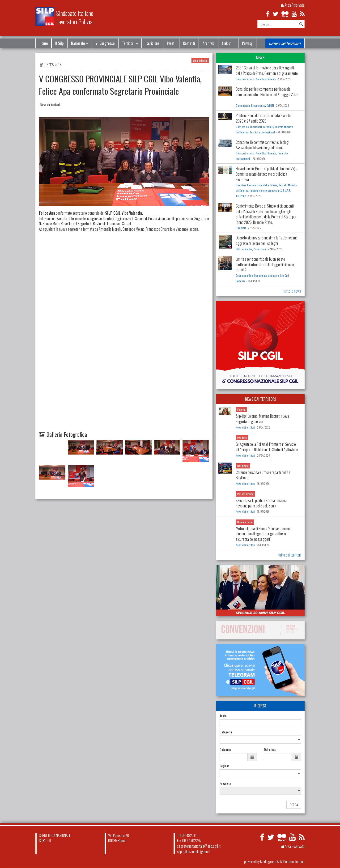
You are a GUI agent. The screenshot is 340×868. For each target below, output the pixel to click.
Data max (270, 749)
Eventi (171, 43)
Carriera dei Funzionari (285, 43)
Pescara (242, 438)
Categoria (226, 732)
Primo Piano (260, 249)
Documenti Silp (244, 276)
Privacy (247, 43)
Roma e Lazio (245, 522)
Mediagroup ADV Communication (282, 862)
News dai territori (50, 104)
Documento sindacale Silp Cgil (272, 276)
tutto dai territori (290, 555)
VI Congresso (105, 43)
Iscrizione (152, 43)
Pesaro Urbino (245, 494)
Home (44, 43)
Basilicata (243, 466)
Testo (223, 716)
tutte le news (292, 291)
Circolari (268, 127)
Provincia (225, 783)
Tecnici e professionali (263, 132)
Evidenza (241, 281)
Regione (224, 766)
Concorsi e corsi (245, 79)
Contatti (189, 43)
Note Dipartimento (266, 79)
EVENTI (270, 106)
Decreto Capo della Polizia (262, 185)
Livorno (241, 410)
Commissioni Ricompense (251, 106)
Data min (225, 749)
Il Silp (59, 43)
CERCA (294, 805)
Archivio (208, 43)
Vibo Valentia (200, 61)
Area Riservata (293, 5)
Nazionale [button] (80, 43)
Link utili (228, 43)
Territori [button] (130, 43)
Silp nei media (244, 249)
